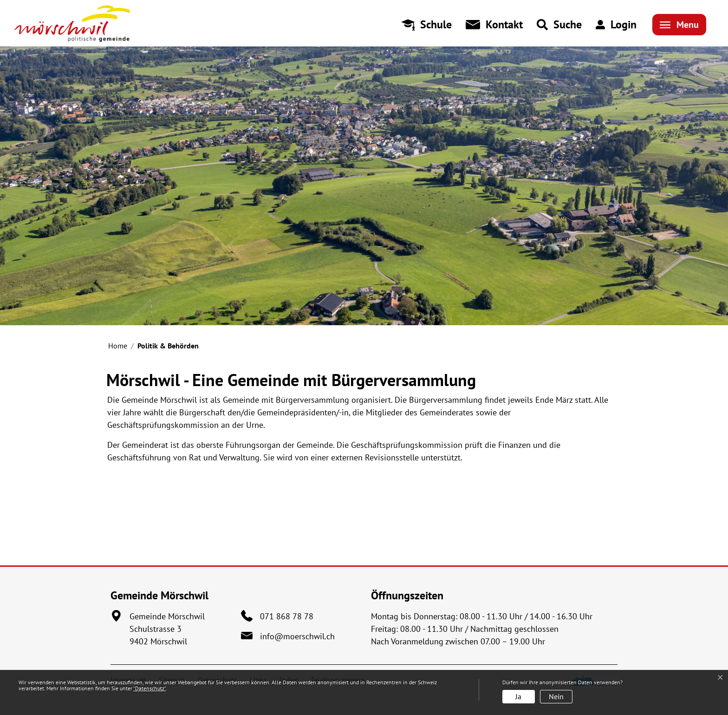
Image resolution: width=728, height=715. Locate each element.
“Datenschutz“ (149, 688)
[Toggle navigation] (679, 25)
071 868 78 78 (287, 616)
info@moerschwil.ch (297, 636)
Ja (518, 696)
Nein (556, 696)
